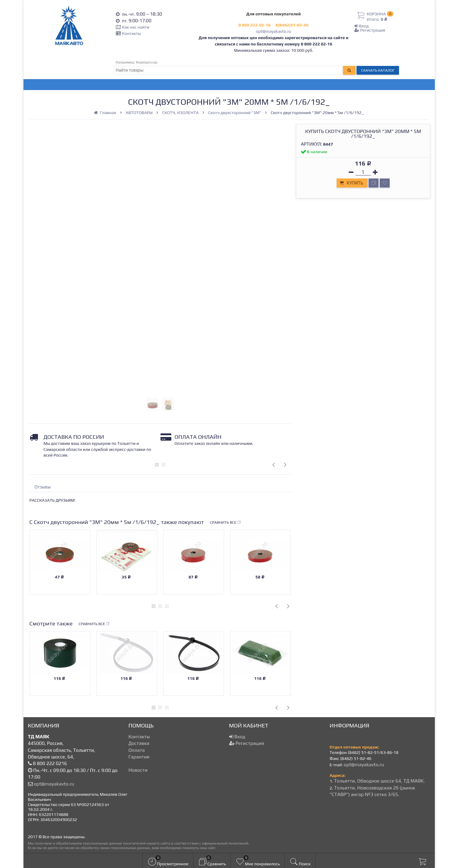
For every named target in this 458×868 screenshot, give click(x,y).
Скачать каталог (378, 70)
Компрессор (147, 62)
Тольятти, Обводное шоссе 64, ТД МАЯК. (379, 781)
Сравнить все (226, 522)
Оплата (137, 750)
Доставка (139, 743)
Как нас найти (136, 27)
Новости (138, 770)
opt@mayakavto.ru (274, 31)
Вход (361, 26)
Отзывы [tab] (43, 487)
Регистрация (370, 30)
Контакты (131, 33)
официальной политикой (225, 843)
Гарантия (139, 757)
